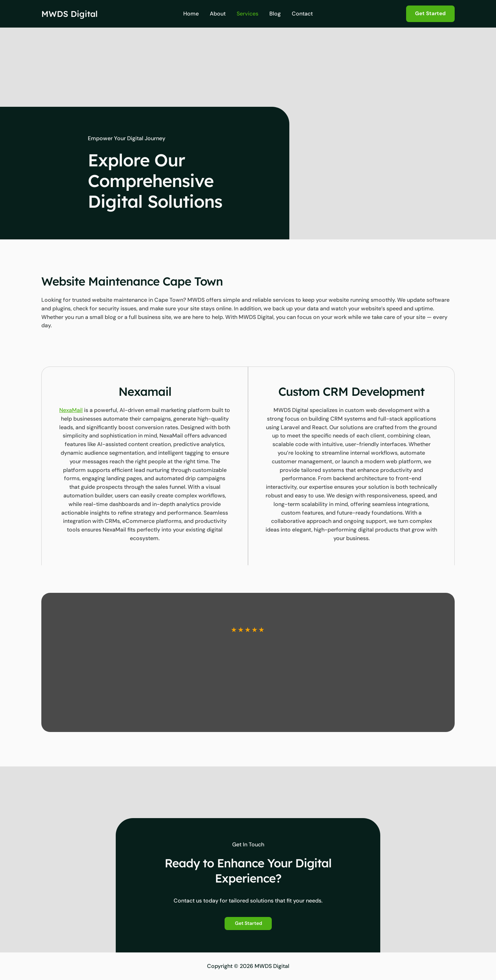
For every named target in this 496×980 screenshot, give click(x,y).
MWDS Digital (69, 14)
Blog (275, 14)
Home (191, 14)
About (218, 14)
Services (247, 14)
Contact (302, 14)
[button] (430, 14)
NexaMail (71, 410)
